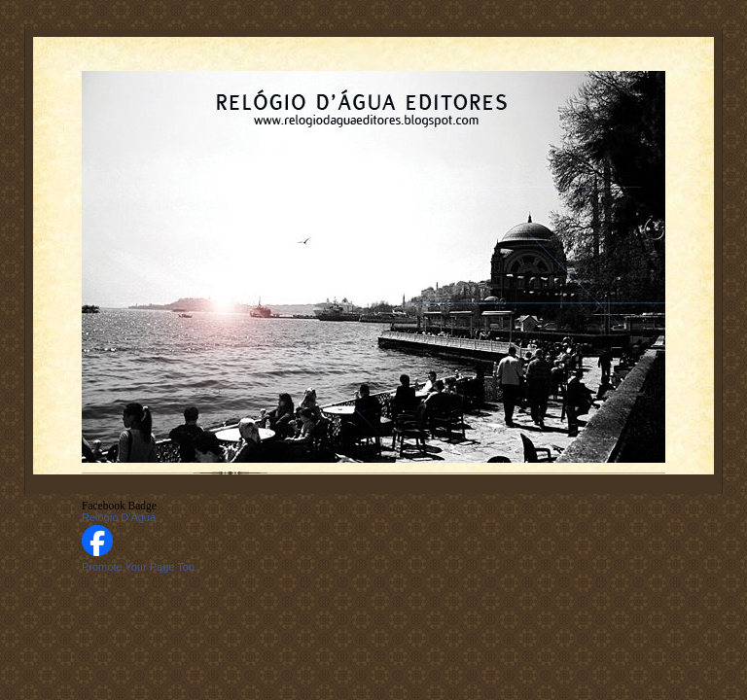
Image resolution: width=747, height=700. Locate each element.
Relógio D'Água (119, 517)
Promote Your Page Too (138, 567)
